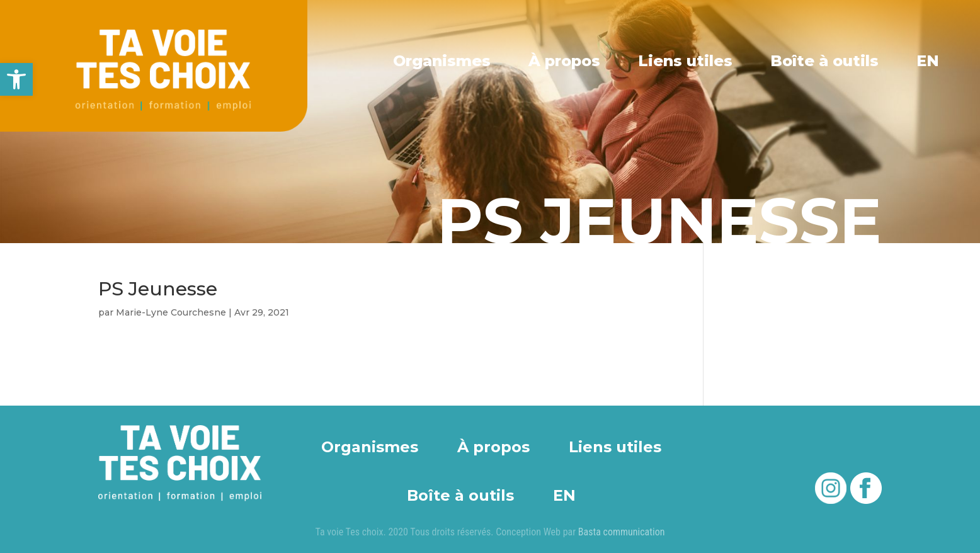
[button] (16, 79)
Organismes (444, 60)
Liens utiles (686, 60)
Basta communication (622, 532)
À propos (566, 60)
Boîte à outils (825, 60)
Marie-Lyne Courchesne (171, 312)
